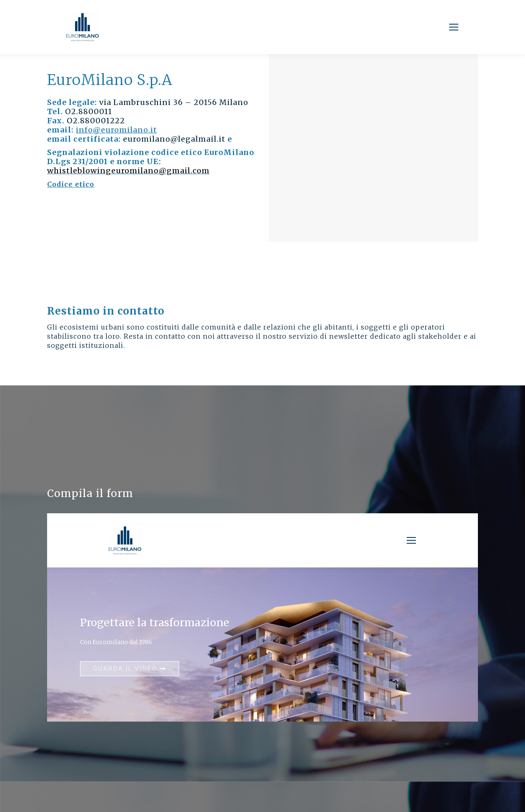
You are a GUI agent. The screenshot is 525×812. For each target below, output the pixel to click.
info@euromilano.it (116, 130)
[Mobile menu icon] (454, 27)
